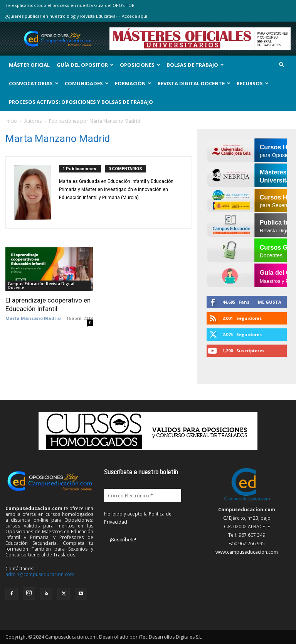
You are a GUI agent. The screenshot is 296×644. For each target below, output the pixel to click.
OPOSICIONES (140, 65)
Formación (133, 83)
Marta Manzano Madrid (33, 318)
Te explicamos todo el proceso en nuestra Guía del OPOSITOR (70, 5)
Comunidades (87, 83)
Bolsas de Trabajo (195, 65)
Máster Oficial (29, 65)
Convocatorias (34, 83)
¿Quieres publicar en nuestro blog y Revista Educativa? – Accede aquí (76, 16)
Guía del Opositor (85, 65)
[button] (281, 65)
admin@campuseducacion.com (40, 574)
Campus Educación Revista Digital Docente (41, 286)
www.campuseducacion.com (247, 552)
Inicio (11, 121)
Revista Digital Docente (194, 83)
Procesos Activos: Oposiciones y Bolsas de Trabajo (81, 102)
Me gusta (270, 302)
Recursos (253, 83)
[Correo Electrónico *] (143, 495)
